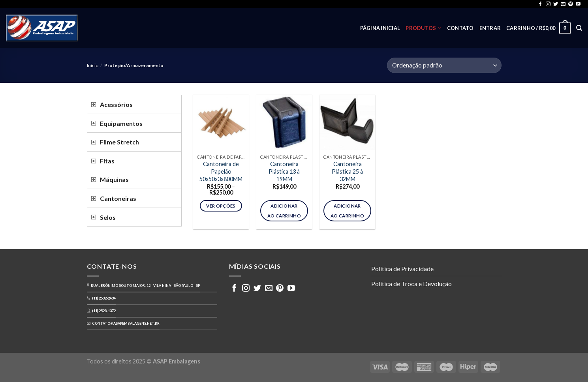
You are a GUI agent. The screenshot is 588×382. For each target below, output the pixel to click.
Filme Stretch (119, 142)
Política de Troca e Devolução (411, 284)
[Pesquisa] (579, 28)
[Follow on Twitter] (556, 4)
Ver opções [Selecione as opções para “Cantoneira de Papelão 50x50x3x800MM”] (221, 206)
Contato (460, 28)
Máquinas (114, 179)
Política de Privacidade (402, 269)
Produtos (424, 28)
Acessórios (116, 104)
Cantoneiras (118, 198)
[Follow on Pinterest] (571, 4)
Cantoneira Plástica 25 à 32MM (347, 171)
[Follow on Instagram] (548, 4)
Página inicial (380, 28)
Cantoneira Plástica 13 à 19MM (284, 171)
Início (93, 65)
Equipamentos (121, 123)
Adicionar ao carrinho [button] (284, 211)
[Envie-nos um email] (563, 4)
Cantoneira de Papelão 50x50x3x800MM (221, 171)
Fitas (107, 161)
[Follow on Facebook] (540, 4)
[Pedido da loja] (444, 65)
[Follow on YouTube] (578, 4)
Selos (108, 217)
